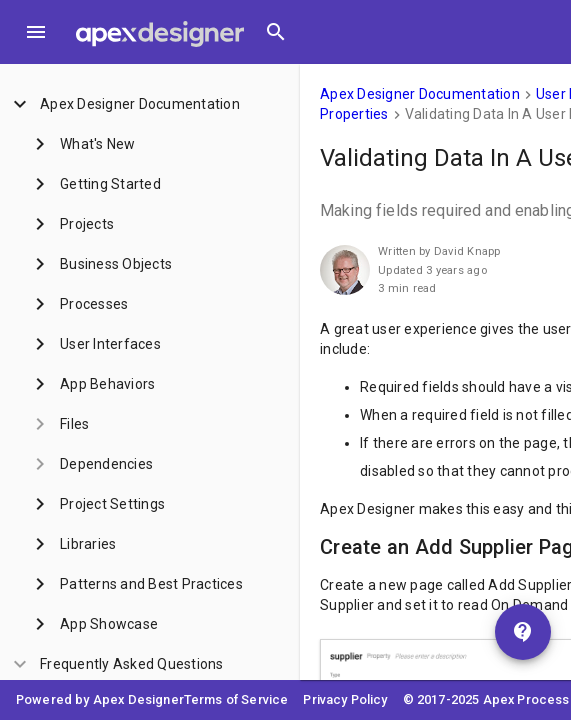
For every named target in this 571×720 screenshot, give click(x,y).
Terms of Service (236, 699)
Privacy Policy (345, 699)
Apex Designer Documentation (420, 94)
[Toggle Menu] (36, 32)
